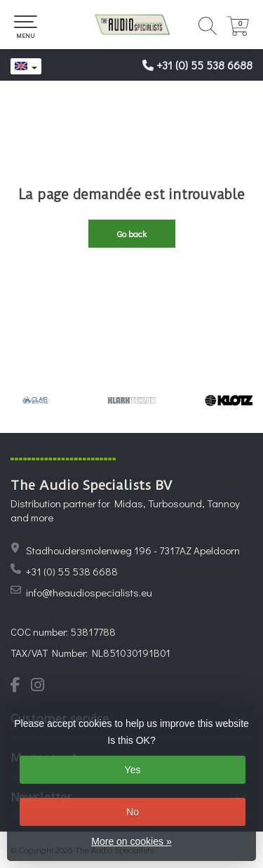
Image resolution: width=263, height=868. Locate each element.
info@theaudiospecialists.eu (89, 592)
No (133, 812)
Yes (133, 770)
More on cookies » (131, 841)
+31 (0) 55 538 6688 (204, 65)
